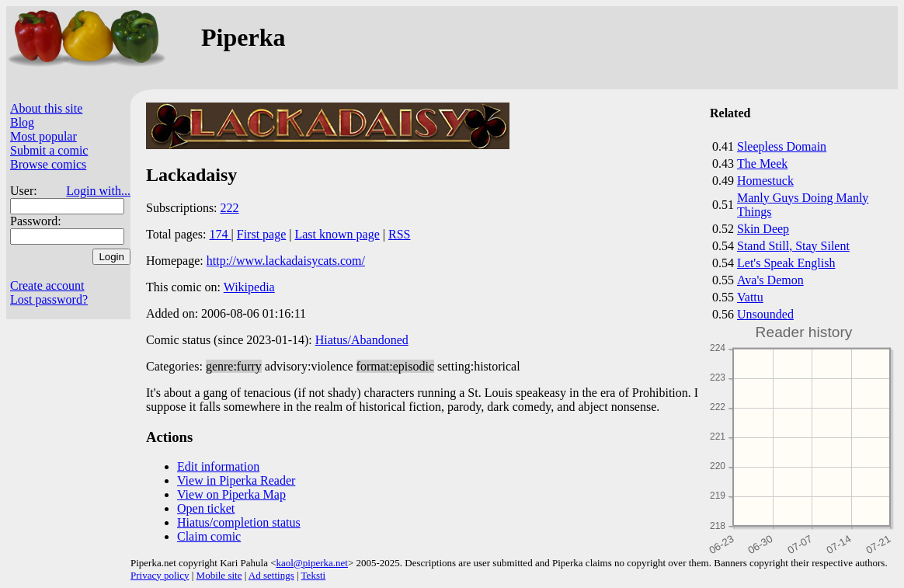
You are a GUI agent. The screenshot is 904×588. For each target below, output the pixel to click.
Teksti (314, 575)
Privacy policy (160, 575)
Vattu (750, 297)
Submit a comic (49, 150)
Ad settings (271, 575)
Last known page (337, 234)
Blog (22, 122)
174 (221, 234)
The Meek (762, 164)
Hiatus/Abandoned (362, 340)
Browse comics (48, 164)
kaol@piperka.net (311, 563)
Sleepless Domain (782, 146)
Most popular (43, 136)
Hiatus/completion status (239, 522)
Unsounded (765, 314)
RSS (399, 234)
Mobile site (219, 575)
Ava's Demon (770, 280)
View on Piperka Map (231, 494)
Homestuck (765, 181)
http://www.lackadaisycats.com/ (286, 261)
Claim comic (209, 536)
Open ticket (206, 508)
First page (262, 234)
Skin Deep (763, 229)
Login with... (98, 191)
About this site (46, 108)
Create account (47, 285)
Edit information (218, 466)
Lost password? (49, 299)
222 (230, 208)
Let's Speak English (786, 263)
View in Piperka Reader (236, 480)
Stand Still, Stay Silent (793, 246)
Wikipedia (249, 287)
